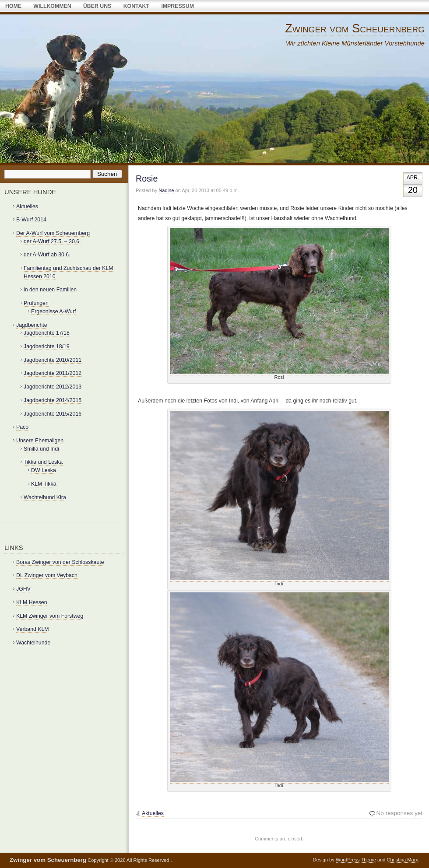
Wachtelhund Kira (45, 497)
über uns (97, 6)
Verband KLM (33, 629)
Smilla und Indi (41, 449)
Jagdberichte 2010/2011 (53, 360)
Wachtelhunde (33, 643)
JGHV (23, 589)
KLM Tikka (44, 484)
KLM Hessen (32, 602)
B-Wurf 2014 (31, 220)
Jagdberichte (32, 325)
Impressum (178, 6)
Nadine (166, 190)
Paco (22, 427)
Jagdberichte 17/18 (47, 333)
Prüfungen (36, 303)
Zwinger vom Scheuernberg (355, 28)
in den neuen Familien (50, 290)
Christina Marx (403, 860)
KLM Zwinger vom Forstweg (50, 616)
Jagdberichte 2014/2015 (53, 400)
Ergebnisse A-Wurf (53, 311)
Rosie (147, 178)
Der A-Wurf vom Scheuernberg (53, 233)
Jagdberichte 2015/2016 (53, 414)
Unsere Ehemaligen (40, 441)
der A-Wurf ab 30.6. (47, 255)
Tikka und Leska (43, 462)
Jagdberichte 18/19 (47, 346)
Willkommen (52, 6)
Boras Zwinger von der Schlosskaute (60, 562)
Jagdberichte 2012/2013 (53, 387)
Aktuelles (153, 813)
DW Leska (44, 470)
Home (13, 6)
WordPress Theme (356, 860)
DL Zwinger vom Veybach (47, 575)
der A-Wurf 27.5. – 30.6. (52, 241)
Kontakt (136, 6)
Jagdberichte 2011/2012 (53, 373)
